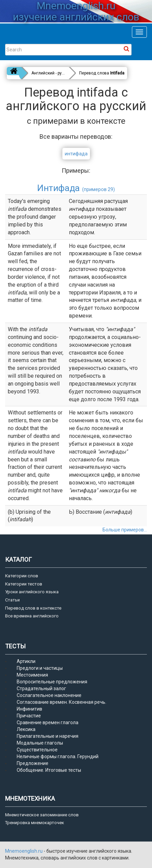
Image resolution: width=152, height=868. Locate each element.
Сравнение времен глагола (48, 722)
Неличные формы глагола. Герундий (58, 756)
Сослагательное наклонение (49, 695)
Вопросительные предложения (52, 682)
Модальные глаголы (40, 743)
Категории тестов (24, 584)
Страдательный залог (41, 688)
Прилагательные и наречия (48, 736)
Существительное (37, 750)
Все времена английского (32, 616)
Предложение (33, 763)
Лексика (26, 729)
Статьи (12, 600)
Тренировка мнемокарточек (35, 823)
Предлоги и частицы (40, 668)
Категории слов (22, 576)
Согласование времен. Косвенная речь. (62, 702)
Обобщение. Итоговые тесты (49, 770)
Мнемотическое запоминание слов (42, 815)
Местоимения (32, 675)
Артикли (26, 661)
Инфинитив (29, 709)
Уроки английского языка (32, 592)
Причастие (29, 716)
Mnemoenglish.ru (24, 851)
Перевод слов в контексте (33, 608)
